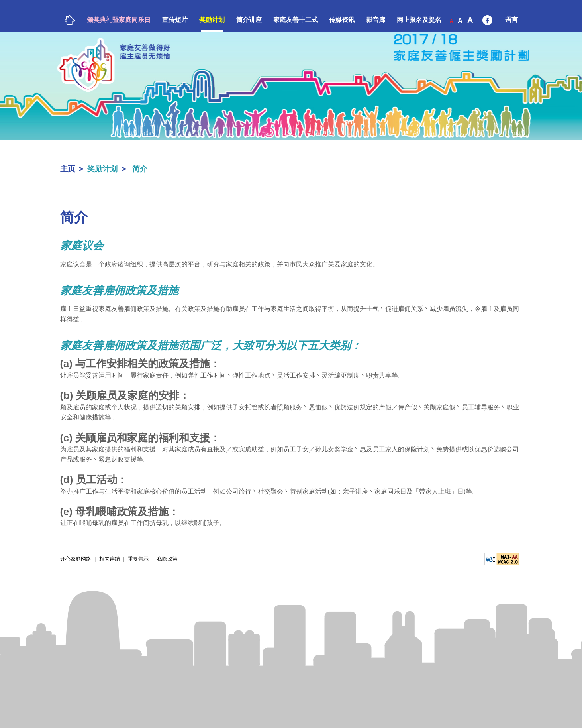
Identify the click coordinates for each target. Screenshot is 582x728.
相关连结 (110, 559)
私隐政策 (167, 559)
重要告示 (138, 559)
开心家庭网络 (75, 559)
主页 (68, 169)
